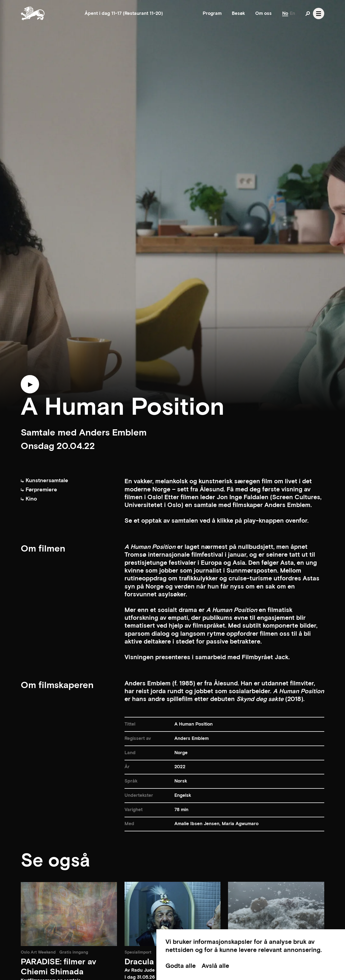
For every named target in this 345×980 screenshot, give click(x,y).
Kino (29, 499)
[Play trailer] (30, 386)
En (292, 13)
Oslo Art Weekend (38, 952)
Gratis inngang (74, 952)
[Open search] (308, 13)
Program (212, 13)
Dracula (139, 962)
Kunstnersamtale (44, 481)
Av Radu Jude (140, 970)
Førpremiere (39, 490)
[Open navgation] (319, 13)
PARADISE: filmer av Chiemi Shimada (58, 967)
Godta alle (181, 966)
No (285, 13)
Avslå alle (215, 966)
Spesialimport (138, 952)
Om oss (263, 13)
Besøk (238, 13)
